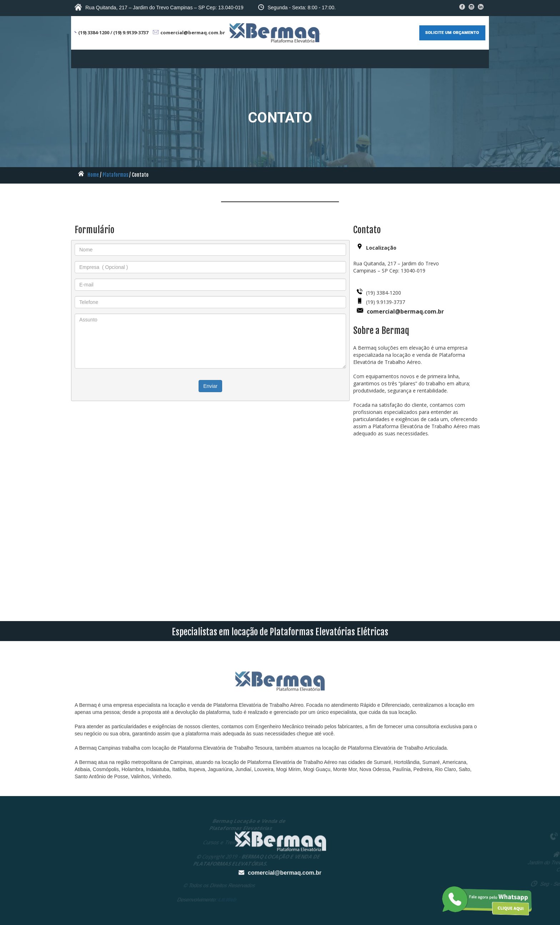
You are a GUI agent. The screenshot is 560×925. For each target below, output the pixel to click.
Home (93, 175)
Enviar (210, 386)
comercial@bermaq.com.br (285, 902)
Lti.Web (168, 900)
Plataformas (115, 175)
